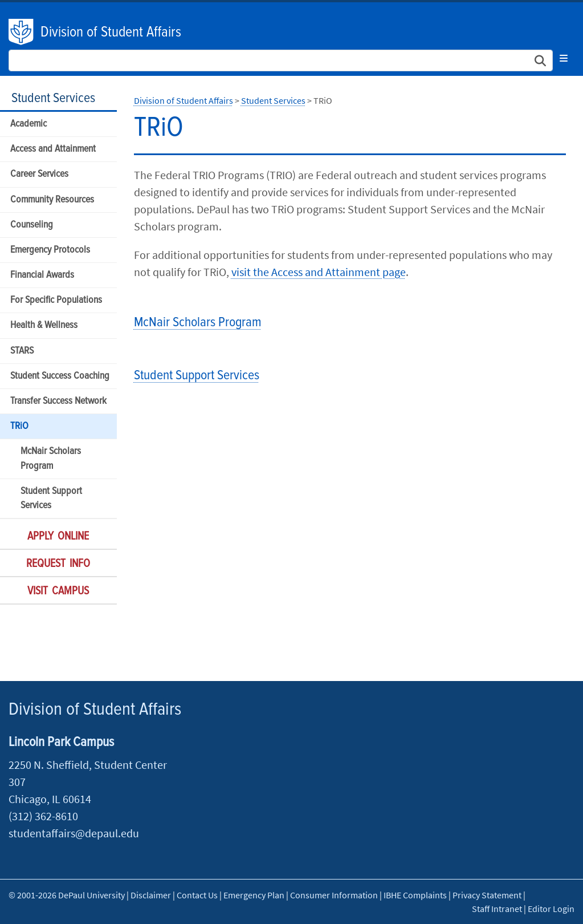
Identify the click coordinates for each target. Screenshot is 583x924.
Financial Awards (42, 275)
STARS (22, 351)
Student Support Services (51, 499)
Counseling (32, 225)
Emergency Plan (254, 895)
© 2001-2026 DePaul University (67, 895)
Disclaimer (151, 895)
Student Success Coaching (60, 376)
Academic (28, 124)
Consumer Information (334, 895)
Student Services (53, 98)
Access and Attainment (53, 149)
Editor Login (551, 909)
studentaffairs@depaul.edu (74, 833)
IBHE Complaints (415, 895)
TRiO (19, 426)
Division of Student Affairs (111, 33)
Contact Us (197, 895)
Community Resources (52, 200)
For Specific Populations (56, 300)
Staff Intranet (497, 909)
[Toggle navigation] (564, 58)
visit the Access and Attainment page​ (319, 272)
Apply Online (58, 537)
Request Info (58, 564)
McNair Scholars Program (51, 459)
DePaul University (22, 32)
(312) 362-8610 (43, 816)
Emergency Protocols (50, 250)
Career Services (39, 174)
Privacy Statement (487, 895)
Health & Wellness (44, 325)
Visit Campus (58, 591)
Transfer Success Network (58, 401)
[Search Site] (281, 60)
